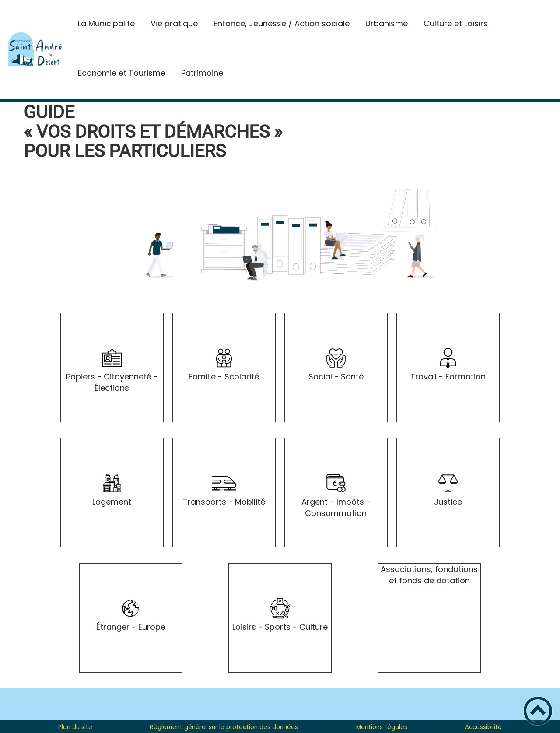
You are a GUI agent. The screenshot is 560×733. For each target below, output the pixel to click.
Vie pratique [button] (174, 23)
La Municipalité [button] (106, 23)
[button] (538, 711)
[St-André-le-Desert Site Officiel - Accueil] (35, 49)
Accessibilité (483, 727)
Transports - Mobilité (224, 502)
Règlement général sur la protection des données (224, 727)
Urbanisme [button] (387, 23)
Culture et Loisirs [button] (456, 23)
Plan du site (75, 727)
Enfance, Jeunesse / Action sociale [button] (282, 23)
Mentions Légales (382, 727)
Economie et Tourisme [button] (122, 73)
